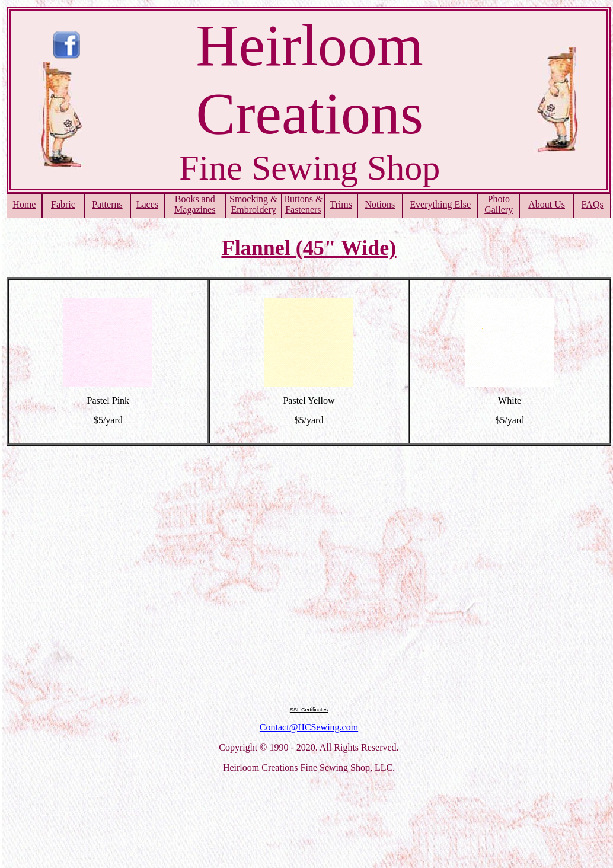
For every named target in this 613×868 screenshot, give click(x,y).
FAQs (593, 204)
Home (24, 204)
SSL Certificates (309, 710)
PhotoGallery (499, 204)
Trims (341, 204)
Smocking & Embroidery (253, 204)
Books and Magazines (195, 204)
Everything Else (440, 204)
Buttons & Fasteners (303, 204)
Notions (380, 204)
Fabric (63, 204)
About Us (547, 204)
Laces (147, 204)
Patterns (107, 204)
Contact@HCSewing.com (309, 727)
